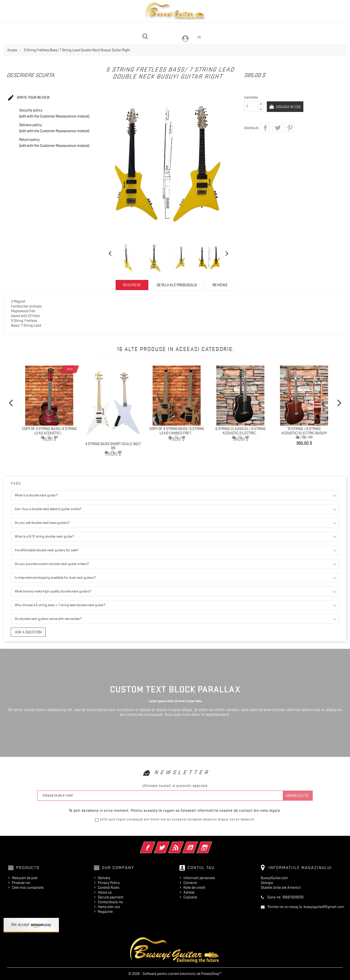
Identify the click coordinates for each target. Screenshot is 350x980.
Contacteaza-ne (110, 902)
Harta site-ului (109, 907)
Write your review (28, 98)
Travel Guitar (184, 27)
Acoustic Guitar (145, 27)
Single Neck (218, 27)
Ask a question (28, 632)
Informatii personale (199, 878)
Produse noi (21, 883)
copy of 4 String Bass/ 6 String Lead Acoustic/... (49, 431)
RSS (183, 844)
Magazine (105, 912)
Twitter (168, 844)
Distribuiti (265, 128)
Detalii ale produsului (177, 285)
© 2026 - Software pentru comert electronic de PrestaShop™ (175, 974)
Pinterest (290, 128)
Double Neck (63, 27)
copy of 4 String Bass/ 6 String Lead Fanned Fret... (177, 431)
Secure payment (111, 897)
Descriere (132, 285)
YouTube (197, 844)
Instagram (211, 844)
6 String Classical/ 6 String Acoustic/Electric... (241, 431)
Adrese (189, 892)
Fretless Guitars (282, 27)
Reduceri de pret (25, 878)
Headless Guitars (102, 27)
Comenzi (190, 883)
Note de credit (194, 888)
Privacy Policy (109, 883)
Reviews (220, 285)
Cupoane (190, 897)
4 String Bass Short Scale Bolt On (113, 446)
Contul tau (201, 868)
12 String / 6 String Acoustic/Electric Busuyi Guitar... (304, 433)
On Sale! (247, 27)
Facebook (154, 844)
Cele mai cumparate (28, 888)
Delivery (104, 878)
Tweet (277, 128)
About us (105, 892)
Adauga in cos (290, 107)
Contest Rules (109, 888)
